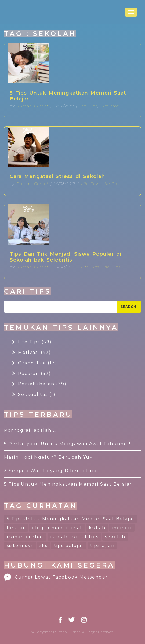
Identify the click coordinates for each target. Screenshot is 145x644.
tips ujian (102, 546)
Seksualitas (34, 394)
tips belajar (69, 546)
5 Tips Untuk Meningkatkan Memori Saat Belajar (68, 96)
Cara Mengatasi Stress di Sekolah (57, 176)
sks (44, 546)
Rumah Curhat (32, 106)
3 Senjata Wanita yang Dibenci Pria (50, 471)
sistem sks (20, 546)
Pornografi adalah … (30, 430)
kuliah (97, 528)
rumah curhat (25, 537)
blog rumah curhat (57, 528)
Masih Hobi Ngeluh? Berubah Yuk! (49, 457)
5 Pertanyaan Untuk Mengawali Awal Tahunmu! (67, 444)
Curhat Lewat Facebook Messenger (56, 577)
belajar (16, 528)
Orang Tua (35, 363)
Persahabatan (39, 384)
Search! (129, 307)
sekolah (115, 537)
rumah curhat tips (74, 537)
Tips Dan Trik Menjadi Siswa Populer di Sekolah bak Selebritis (66, 257)
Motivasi (32, 352)
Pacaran (32, 373)
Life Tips (88, 106)
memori (122, 528)
